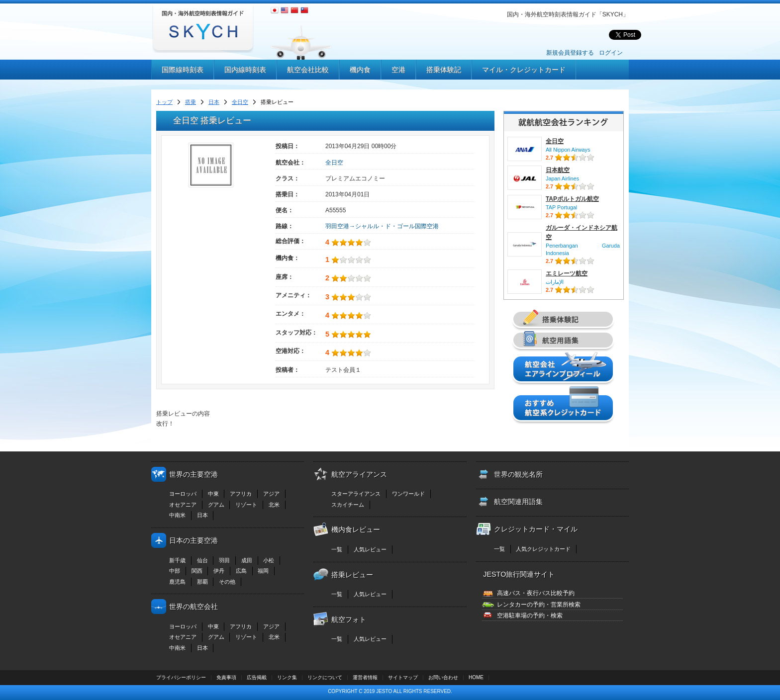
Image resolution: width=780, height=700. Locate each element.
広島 (241, 571)
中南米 (177, 515)
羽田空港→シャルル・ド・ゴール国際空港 (382, 226)
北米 (274, 505)
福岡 (263, 571)
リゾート (246, 505)
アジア (271, 494)
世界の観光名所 (518, 474)
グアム (216, 505)
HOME (476, 677)
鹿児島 (177, 582)
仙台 (202, 560)
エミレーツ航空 (567, 273)
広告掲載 (257, 677)
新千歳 (177, 560)
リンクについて (325, 677)
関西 (197, 571)
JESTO (384, 691)
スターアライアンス (356, 494)
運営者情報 (365, 677)
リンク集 (287, 677)
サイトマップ (403, 677)
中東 (213, 494)
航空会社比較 (308, 70)
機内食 (360, 70)
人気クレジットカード (543, 549)
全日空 (240, 102)
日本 (214, 102)
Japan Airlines (562, 178)
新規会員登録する (570, 53)
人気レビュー (370, 549)
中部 (175, 571)
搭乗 (191, 102)
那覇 (202, 582)
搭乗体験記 (444, 70)
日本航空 (558, 170)
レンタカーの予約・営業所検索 (539, 605)
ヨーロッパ (183, 494)
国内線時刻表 (245, 70)
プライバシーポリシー (181, 677)
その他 (227, 582)
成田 (247, 560)
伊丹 (219, 571)
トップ (164, 102)
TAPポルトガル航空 (572, 199)
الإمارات (555, 282)
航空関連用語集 (518, 502)
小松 (269, 560)
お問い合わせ (443, 677)
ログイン (611, 53)
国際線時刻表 (183, 70)
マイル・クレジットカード (524, 70)
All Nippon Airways (568, 150)
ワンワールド (408, 494)
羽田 (224, 560)
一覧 (337, 549)
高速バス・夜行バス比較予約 (536, 593)
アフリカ (241, 494)
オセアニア (183, 505)
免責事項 (226, 677)
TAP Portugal (561, 207)
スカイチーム (348, 505)
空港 (398, 70)
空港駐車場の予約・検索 (530, 615)
